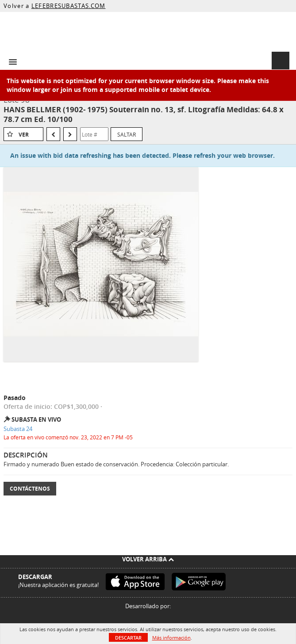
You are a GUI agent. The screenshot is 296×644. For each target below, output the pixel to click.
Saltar (127, 134)
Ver (24, 135)
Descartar (128, 638)
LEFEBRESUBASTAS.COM (69, 6)
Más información (171, 638)
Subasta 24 (18, 429)
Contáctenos (30, 489)
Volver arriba (148, 559)
